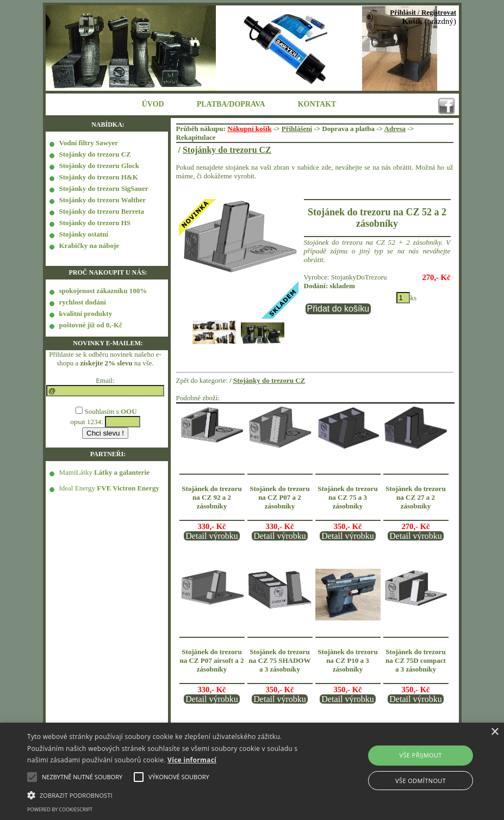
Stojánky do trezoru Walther (103, 200)
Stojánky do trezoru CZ (95, 154)
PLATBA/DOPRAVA (231, 104)
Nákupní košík (249, 129)
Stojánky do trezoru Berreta (102, 211)
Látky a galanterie (122, 472)
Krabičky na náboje (89, 246)
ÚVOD (153, 104)
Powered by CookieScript (60, 809)
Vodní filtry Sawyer (89, 143)
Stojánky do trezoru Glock (99, 166)
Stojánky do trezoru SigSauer (104, 188)
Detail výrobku (211, 536)
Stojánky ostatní (84, 234)
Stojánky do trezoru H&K (99, 177)
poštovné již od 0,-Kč (91, 325)
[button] (173, 794)
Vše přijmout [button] (420, 755)
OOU (129, 411)
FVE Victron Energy (128, 488)
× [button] (494, 732)
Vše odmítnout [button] (421, 781)
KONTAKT (317, 104)
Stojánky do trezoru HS (95, 223)
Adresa (395, 129)
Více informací (192, 760)
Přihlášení (297, 129)
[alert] (252, 771)
